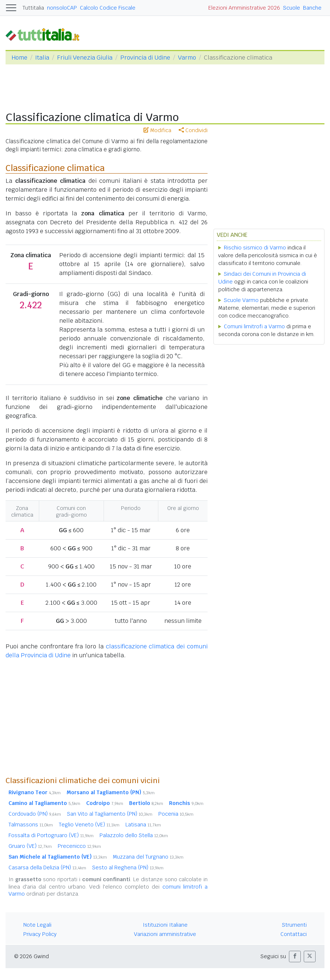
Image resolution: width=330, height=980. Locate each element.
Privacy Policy (40, 934)
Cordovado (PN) (35, 814)
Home (19, 58)
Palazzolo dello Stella (134, 835)
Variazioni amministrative (165, 934)
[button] (295, 956)
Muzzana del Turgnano (148, 857)
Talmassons (31, 825)
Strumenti (294, 925)
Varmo (187, 58)
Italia (42, 58)
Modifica (157, 130)
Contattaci (294, 934)
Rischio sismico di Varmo (255, 248)
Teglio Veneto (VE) (89, 825)
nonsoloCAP (62, 8)
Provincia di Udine (145, 58)
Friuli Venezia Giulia (85, 58)
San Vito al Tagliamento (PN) (110, 814)
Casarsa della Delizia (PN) (47, 867)
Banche (312, 8)
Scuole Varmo (241, 300)
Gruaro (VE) (30, 846)
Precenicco (79, 846)
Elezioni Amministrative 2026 (244, 8)
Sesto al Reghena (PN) (128, 867)
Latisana (143, 825)
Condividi (193, 130)
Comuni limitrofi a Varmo (254, 326)
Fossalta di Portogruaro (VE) (51, 835)
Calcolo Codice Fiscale (108, 8)
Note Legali (37, 925)
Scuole (292, 8)
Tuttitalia (33, 8)
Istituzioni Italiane (165, 925)
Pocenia (176, 814)
